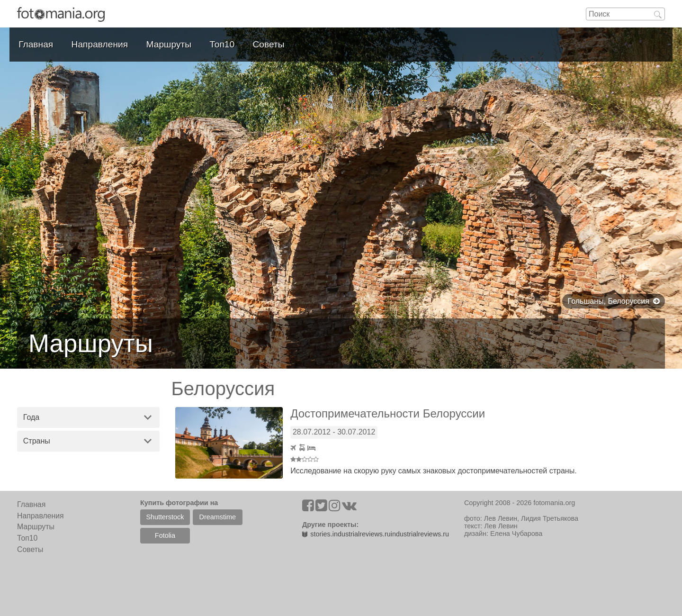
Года (31, 417)
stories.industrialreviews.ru (346, 534)
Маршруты (169, 44)
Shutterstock (165, 517)
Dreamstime (218, 517)
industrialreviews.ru (420, 534)
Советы (269, 44)
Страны (37, 441)
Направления (100, 44)
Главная (36, 44)
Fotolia (165, 535)
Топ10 (222, 44)
